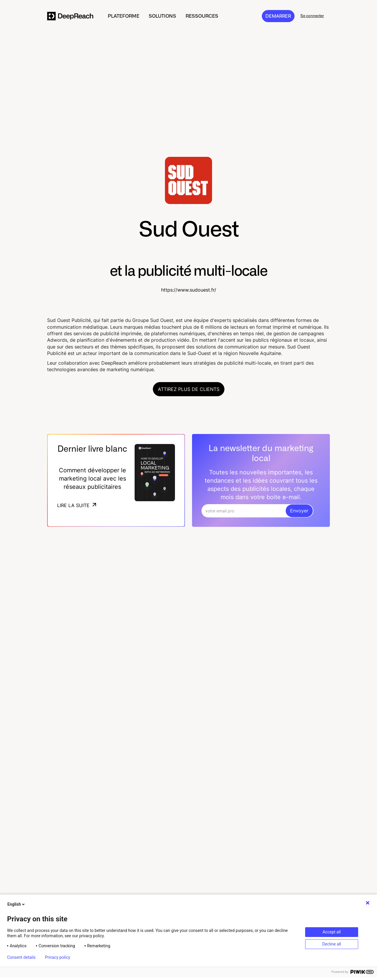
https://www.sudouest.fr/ (189, 290)
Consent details (21, 957)
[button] (124, 16)
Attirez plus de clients (189, 389)
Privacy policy (58, 957)
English (16, 904)
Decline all (332, 944)
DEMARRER (278, 16)
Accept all (332, 932)
